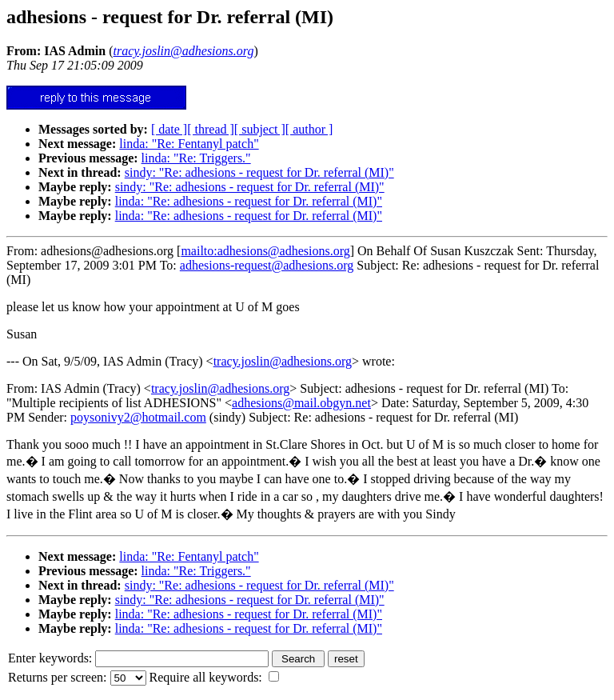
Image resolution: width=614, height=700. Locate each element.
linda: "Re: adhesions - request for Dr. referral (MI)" (249, 201)
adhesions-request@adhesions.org (267, 265)
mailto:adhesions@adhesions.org (265, 251)
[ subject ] (260, 129)
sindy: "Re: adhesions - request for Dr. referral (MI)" (259, 172)
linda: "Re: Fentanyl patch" (189, 144)
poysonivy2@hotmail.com (138, 417)
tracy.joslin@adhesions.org (283, 361)
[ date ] (169, 129)
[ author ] (309, 129)
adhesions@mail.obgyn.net (301, 403)
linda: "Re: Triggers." (196, 158)
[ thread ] (211, 129)
